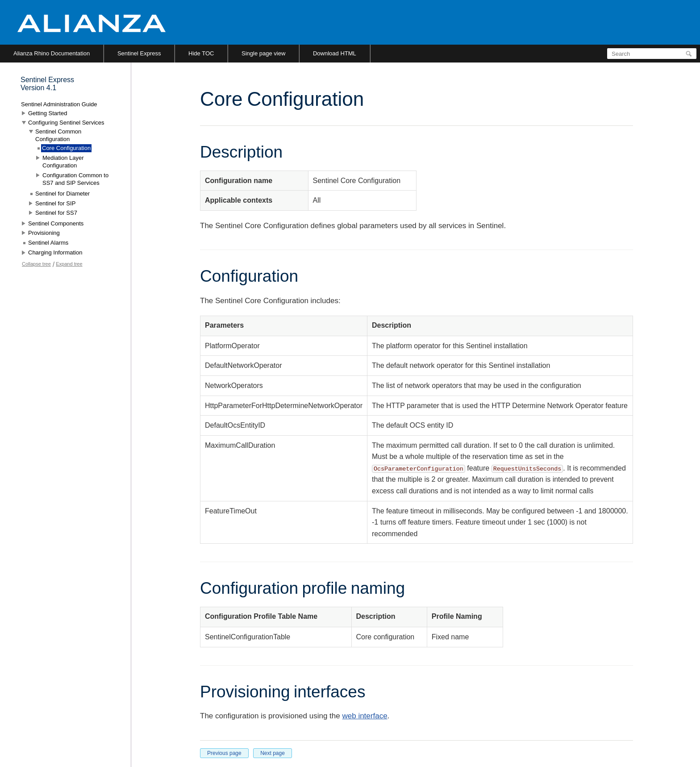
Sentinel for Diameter (62, 194)
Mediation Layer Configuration (63, 162)
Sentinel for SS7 (56, 213)
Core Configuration (66, 148)
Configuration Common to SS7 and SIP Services (75, 179)
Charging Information (55, 252)
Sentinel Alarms (48, 243)
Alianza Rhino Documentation (52, 53)
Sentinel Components (56, 223)
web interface (365, 716)
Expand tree (69, 264)
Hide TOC (201, 53)
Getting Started (48, 113)
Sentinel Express (139, 53)
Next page (273, 753)
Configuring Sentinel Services (66, 123)
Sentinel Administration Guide (59, 104)
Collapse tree (36, 264)
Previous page (224, 753)
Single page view (263, 53)
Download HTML (335, 53)
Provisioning (44, 233)
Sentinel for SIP (55, 203)
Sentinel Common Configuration (58, 135)
